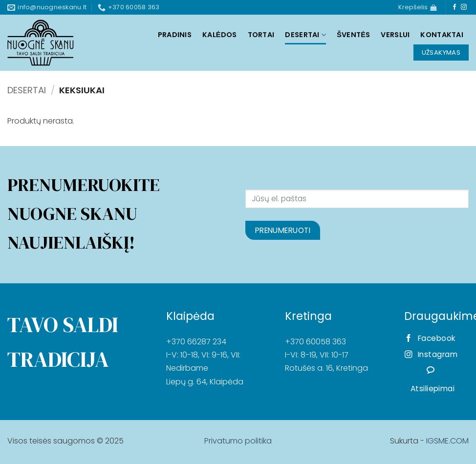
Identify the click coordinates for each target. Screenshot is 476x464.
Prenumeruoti (283, 230)
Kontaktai (442, 35)
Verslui (395, 35)
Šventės (353, 35)
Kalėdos (220, 35)
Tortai (261, 35)
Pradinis (175, 35)
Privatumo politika (238, 441)
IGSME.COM (447, 441)
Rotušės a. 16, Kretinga (326, 368)
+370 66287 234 (196, 342)
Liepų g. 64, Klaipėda (205, 382)
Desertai (305, 35)
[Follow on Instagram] (464, 7)
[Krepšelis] (417, 7)
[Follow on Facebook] (454, 7)
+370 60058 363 (315, 342)
